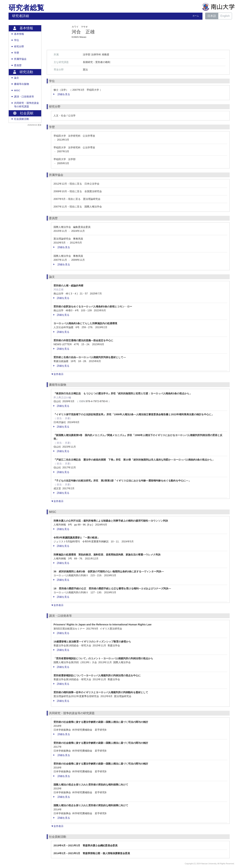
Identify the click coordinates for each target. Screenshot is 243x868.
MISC (17, 90)
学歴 (17, 53)
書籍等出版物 (22, 84)
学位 (17, 40)
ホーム (196, 16)
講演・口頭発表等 (24, 97)
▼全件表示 (57, 374)
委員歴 (18, 65)
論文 (17, 78)
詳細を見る (62, 94)
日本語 (212, 16)
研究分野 (19, 47)
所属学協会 (20, 59)
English (225, 16)
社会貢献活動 (22, 119)
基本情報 (19, 34)
